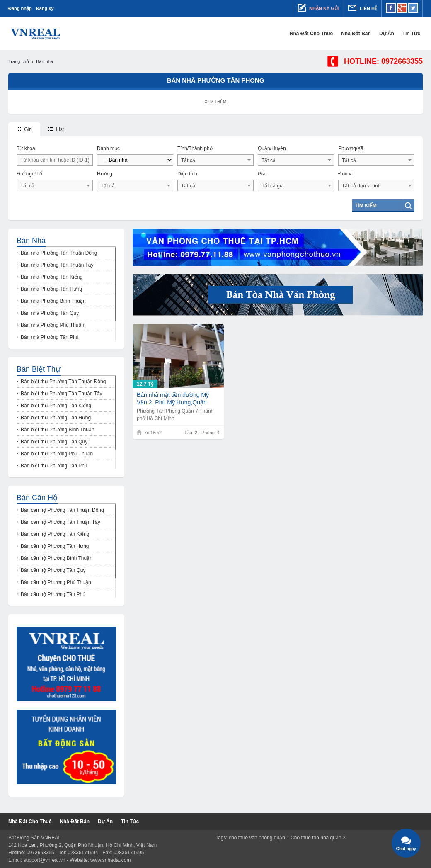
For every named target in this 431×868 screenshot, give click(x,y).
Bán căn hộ (37, 498)
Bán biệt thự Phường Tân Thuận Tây (61, 394)
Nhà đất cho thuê (314, 34)
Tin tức (414, 34)
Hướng (105, 174)
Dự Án (389, 34)
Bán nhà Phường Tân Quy (50, 313)
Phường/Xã (351, 148)
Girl (24, 129)
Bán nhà (31, 241)
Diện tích (187, 174)
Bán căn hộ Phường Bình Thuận (57, 558)
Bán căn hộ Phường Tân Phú (53, 594)
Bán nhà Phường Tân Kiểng (52, 277)
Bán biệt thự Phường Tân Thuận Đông (63, 382)
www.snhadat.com (110, 860)
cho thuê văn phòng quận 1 (259, 838)
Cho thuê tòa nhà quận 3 (318, 838)
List (56, 129)
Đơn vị (345, 174)
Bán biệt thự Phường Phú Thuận (57, 454)
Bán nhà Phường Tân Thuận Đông (59, 253)
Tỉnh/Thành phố (195, 148)
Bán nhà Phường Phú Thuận (52, 325)
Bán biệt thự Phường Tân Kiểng (56, 406)
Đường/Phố (29, 174)
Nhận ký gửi (318, 8)
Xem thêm (216, 102)
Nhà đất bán (358, 34)
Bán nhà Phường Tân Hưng (51, 289)
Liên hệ (363, 8)
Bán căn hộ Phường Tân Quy (53, 570)
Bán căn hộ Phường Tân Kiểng (55, 534)
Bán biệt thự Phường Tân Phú (54, 466)
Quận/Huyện (272, 148)
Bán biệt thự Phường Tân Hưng (56, 418)
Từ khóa (26, 148)
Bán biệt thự (39, 369)
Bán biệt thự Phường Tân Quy (54, 442)
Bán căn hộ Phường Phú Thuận (56, 582)
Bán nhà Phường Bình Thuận (53, 301)
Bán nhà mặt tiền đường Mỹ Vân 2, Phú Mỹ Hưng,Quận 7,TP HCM (173, 399)
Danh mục (108, 148)
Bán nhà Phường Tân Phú (50, 337)
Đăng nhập (20, 8)
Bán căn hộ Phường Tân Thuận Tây (61, 522)
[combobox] (215, 160)
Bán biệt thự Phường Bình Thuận (58, 430)
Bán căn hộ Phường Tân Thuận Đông (62, 510)
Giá (262, 174)
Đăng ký (45, 8)
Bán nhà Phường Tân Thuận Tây (57, 265)
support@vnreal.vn (45, 860)
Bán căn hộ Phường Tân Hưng (55, 546)
